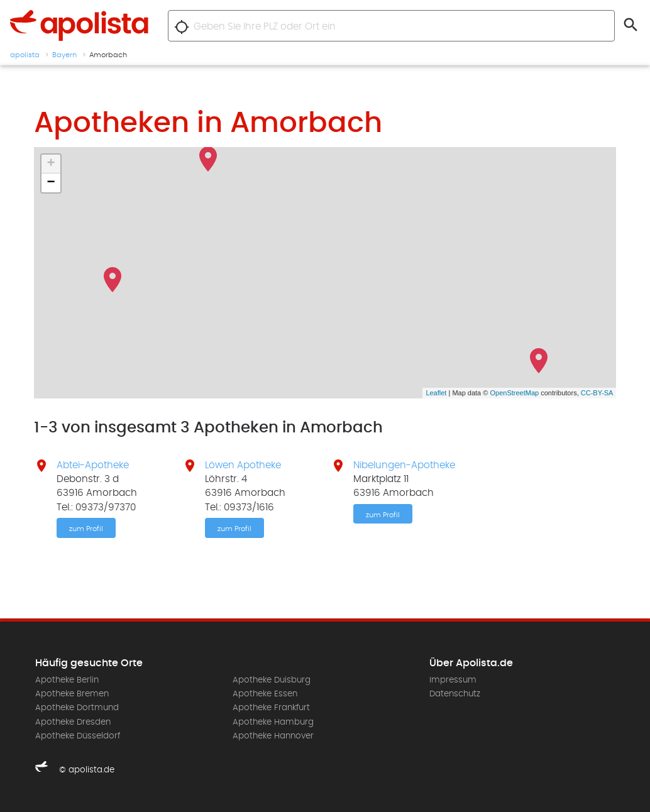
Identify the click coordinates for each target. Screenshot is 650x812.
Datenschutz (455, 694)
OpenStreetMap (514, 393)
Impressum (453, 680)
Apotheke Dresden (73, 722)
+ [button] (51, 164)
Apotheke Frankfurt (271, 708)
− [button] (51, 183)
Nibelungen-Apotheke (404, 465)
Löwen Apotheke (243, 465)
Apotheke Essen (265, 694)
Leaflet (436, 393)
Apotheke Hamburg (273, 722)
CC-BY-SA (597, 393)
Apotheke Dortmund (77, 708)
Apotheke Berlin (67, 680)
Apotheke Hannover (273, 736)
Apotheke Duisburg (272, 680)
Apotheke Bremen (72, 694)
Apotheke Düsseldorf (78, 736)
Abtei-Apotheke (93, 465)
